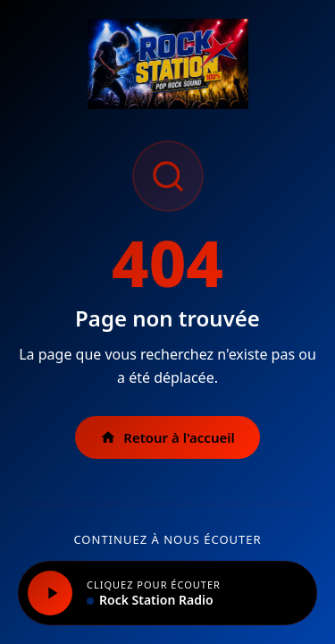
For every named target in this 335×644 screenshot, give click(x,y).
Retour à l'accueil (167, 437)
